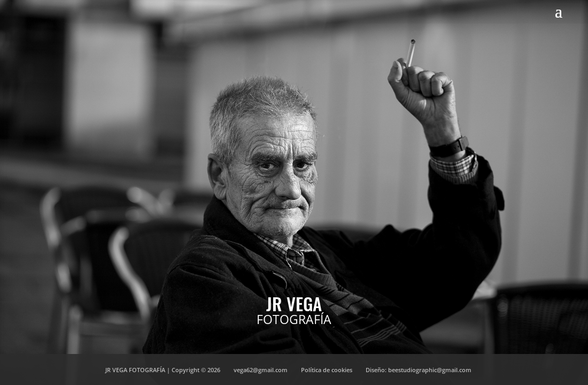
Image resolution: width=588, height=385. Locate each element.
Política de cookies (327, 370)
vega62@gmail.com (261, 370)
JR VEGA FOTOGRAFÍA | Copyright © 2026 (163, 370)
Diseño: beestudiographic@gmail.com (419, 370)
